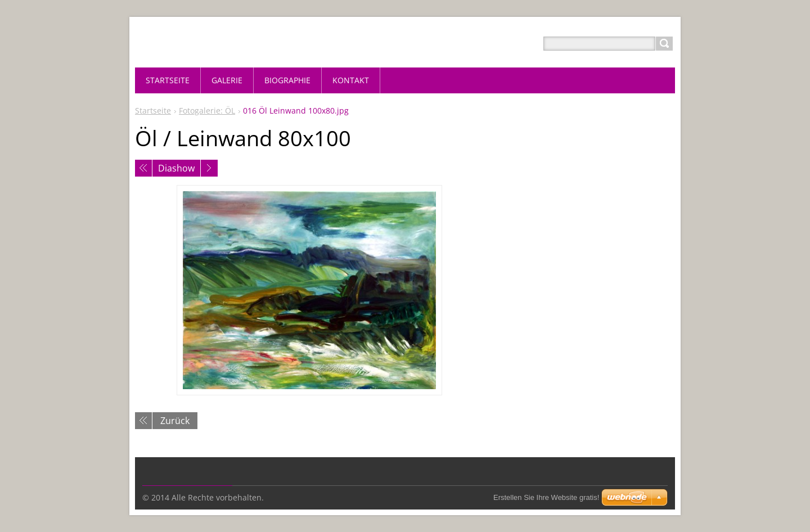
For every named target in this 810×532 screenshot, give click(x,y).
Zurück (175, 421)
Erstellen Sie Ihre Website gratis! (546, 497)
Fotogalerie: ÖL (207, 111)
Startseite (153, 111)
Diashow (176, 168)
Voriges (143, 168)
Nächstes (209, 168)
